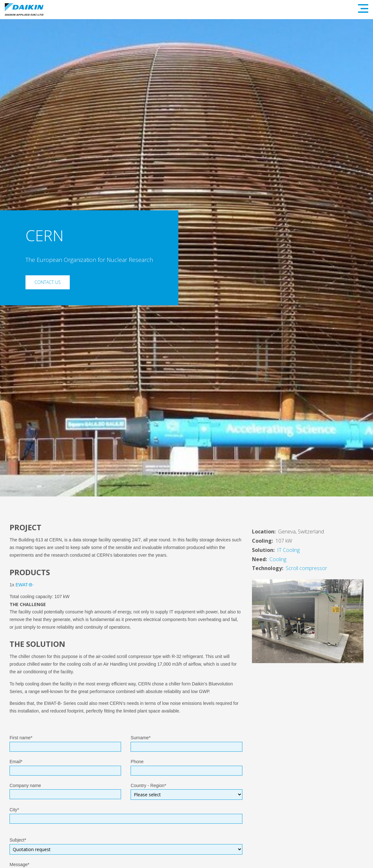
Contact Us (48, 282)
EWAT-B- (25, 585)
